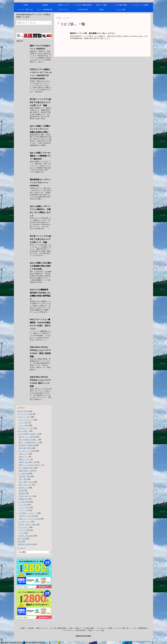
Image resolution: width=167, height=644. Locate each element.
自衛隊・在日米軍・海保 (28, 462)
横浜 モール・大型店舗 (27, 437)
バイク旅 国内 (23, 474)
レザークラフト (64, 10)
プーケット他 (24, 510)
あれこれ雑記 (23, 431)
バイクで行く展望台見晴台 (83, 5)
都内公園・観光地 (25, 448)
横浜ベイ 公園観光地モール (29, 442)
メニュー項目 (121, 10)
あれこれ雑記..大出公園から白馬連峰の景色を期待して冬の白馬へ (41, 266)
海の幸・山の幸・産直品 (28, 524)
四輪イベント (24, 457)
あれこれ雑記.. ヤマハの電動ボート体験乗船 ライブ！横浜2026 (40, 156)
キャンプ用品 (24, 425)
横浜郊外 (22, 493)
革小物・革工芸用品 (26, 536)
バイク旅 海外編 (23, 502)
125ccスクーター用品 (27, 516)
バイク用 (22, 533)
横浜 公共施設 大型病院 (28, 440)
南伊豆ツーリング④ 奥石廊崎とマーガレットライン (93, 33)
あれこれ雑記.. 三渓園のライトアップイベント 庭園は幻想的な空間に (40, 129)
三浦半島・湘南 (24, 476)
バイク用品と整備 (121, 5)
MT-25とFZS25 (23, 411)
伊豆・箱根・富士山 (26, 482)
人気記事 (45, 5)
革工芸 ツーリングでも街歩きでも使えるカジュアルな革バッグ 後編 (40, 102)
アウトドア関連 (24, 530)
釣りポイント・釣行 (26, 428)
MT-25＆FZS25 (83, 10)
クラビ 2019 (23, 505)
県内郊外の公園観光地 (27, 445)
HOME (26, 5)
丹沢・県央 (23, 479)
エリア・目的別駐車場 (45, 10)
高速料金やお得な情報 (26, 544)
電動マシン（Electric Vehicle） (30, 465)
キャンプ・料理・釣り (26, 10)
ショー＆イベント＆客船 (140, 5)
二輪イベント (24, 454)
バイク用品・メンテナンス (27, 513)
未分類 (20, 541)
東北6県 (22, 490)
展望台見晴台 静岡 (26, 471)
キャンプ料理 (24, 423)
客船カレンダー (24, 459)
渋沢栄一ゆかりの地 (26, 496)
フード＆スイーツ (24, 522)
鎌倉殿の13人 (24, 499)
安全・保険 (22, 539)
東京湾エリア (24, 488)
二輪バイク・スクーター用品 (29, 519)
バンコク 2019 (24, 507)
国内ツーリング (64, 5)
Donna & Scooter (83, 636)
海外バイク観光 (102, 5)
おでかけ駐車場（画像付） (27, 434)
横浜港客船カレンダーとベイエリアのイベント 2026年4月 (40, 183)
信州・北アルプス (25, 485)
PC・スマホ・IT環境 (25, 414)
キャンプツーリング (26, 420)
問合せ (102, 10)
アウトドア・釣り (24, 417)
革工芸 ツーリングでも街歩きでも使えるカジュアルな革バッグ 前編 (40, 239)
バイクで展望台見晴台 (26, 468)
